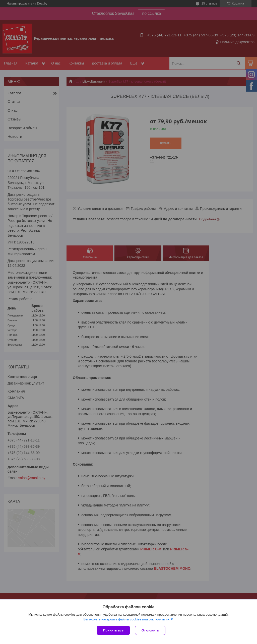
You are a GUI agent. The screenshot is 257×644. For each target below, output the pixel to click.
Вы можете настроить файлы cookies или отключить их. (127, 619)
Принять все (113, 630)
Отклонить (150, 630)
